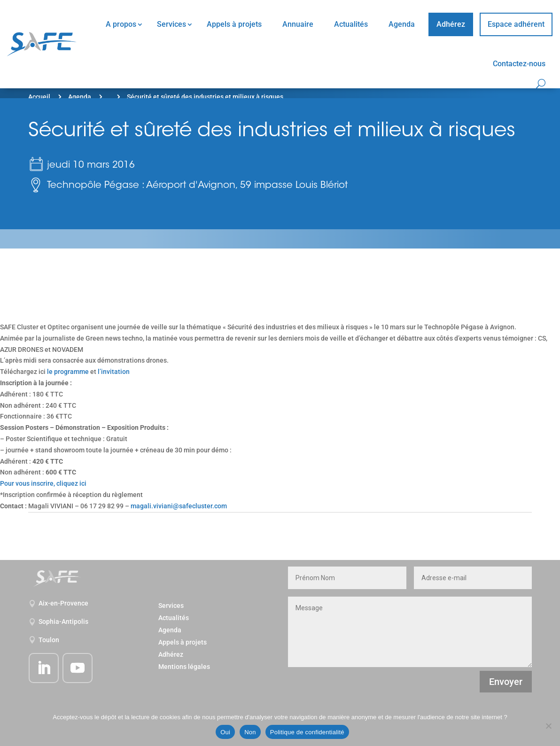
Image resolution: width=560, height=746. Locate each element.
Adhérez (451, 24)
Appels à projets (234, 24)
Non (250, 732)
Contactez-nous (519, 64)
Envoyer (506, 682)
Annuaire (298, 24)
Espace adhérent (516, 24)
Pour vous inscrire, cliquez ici (43, 483)
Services (171, 24)
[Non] (548, 726)
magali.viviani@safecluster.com (179, 506)
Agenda (402, 24)
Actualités (351, 24)
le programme (68, 372)
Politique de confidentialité (307, 732)
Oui (225, 732)
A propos (121, 24)
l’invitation (114, 372)
